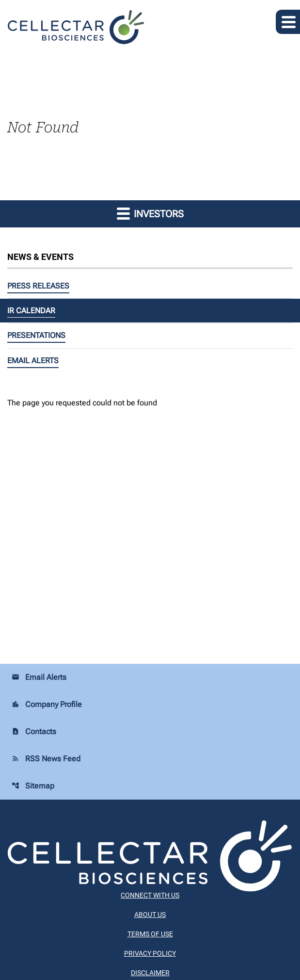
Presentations (36, 335)
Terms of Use (150, 934)
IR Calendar (31, 311)
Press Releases (38, 286)
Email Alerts (33, 361)
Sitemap (33, 786)
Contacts (34, 731)
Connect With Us (150, 895)
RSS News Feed (46, 759)
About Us (150, 915)
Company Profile (47, 704)
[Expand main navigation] (288, 22)
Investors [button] (150, 213)
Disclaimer (150, 973)
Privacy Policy (150, 953)
